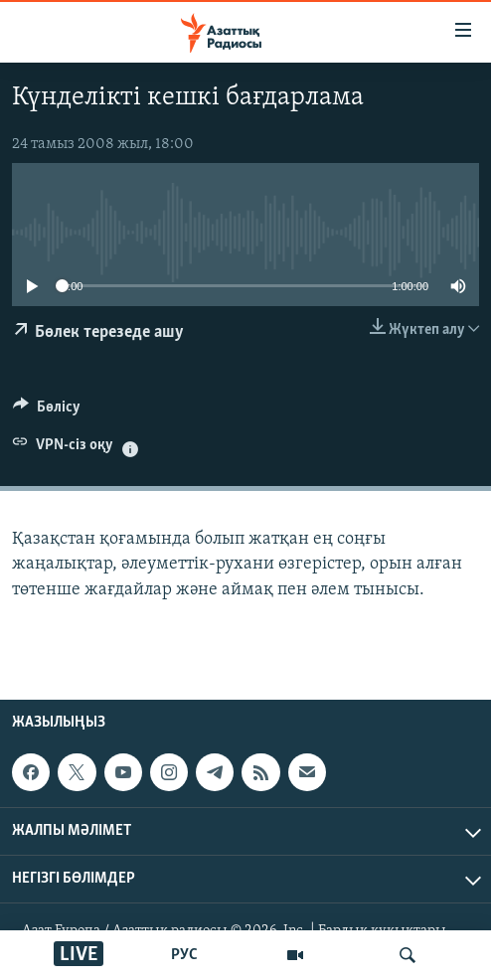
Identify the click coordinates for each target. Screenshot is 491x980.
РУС (184, 955)
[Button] (47, 411)
